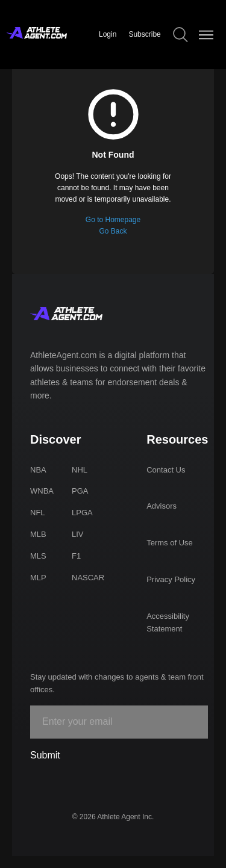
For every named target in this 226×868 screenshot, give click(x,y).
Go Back (113, 231)
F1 (76, 556)
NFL (38, 513)
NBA (38, 470)
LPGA (82, 513)
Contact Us (166, 470)
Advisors (162, 506)
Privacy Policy (171, 579)
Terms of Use (170, 543)
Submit (45, 755)
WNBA (42, 491)
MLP (38, 578)
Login (108, 34)
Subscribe (144, 34)
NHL (80, 470)
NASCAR (88, 578)
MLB (38, 534)
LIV (78, 534)
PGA (80, 491)
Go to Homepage (113, 220)
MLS (38, 556)
